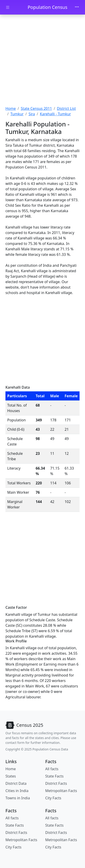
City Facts (53, 798)
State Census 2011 (36, 108)
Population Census (47, 7)
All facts (52, 769)
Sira (32, 114)
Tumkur (17, 114)
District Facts (56, 783)
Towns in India (18, 798)
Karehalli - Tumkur (55, 114)
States (11, 776)
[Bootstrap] (24, 725)
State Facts (55, 776)
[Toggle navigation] (77, 7)
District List (66, 108)
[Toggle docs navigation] (8, 7)
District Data (16, 783)
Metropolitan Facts (61, 791)
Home (11, 108)
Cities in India (17, 791)
